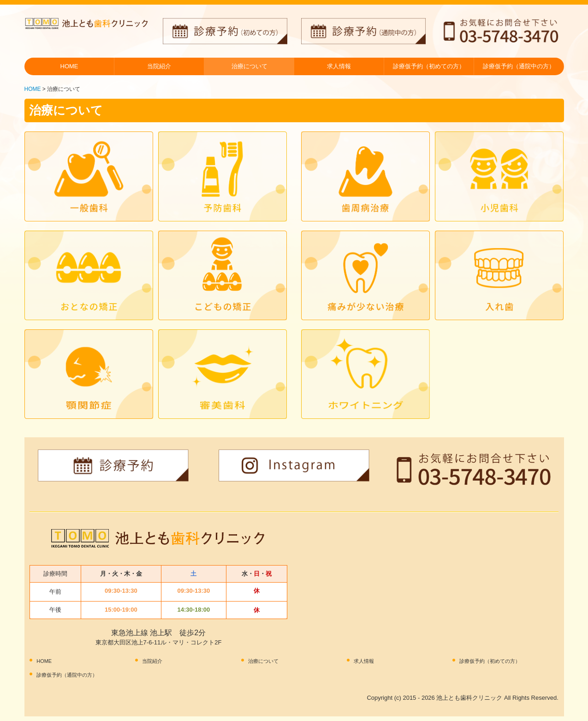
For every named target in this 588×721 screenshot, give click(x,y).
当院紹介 (159, 66)
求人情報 (339, 66)
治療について (249, 66)
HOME (69, 66)
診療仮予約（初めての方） (429, 66)
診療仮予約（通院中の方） (519, 66)
